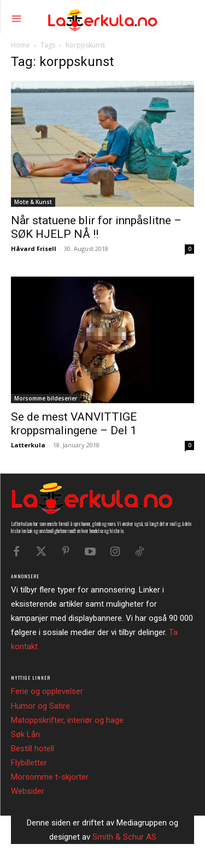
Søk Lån (25, 734)
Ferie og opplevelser (47, 691)
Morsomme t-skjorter (50, 777)
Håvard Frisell (34, 249)
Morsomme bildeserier (46, 398)
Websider (28, 791)
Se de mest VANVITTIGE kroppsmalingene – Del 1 (74, 424)
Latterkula (28, 445)
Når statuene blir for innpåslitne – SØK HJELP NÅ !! (96, 227)
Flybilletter (29, 763)
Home (20, 45)
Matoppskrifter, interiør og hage (67, 720)
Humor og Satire (40, 706)
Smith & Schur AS (124, 837)
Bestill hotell (33, 749)
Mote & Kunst (33, 202)
